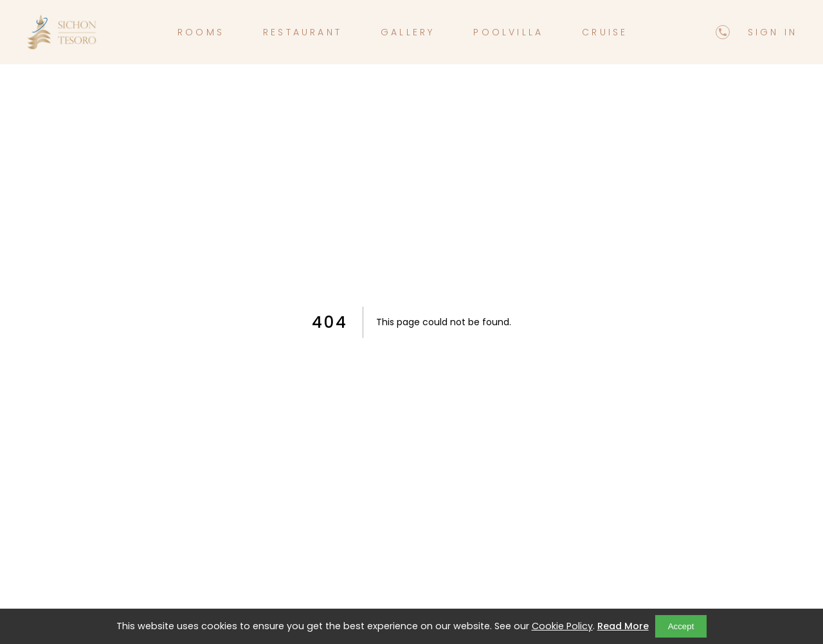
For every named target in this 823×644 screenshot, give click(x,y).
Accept (681, 626)
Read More (623, 626)
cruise (605, 32)
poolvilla (508, 32)
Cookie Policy (562, 626)
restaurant (303, 32)
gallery (408, 32)
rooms (201, 32)
